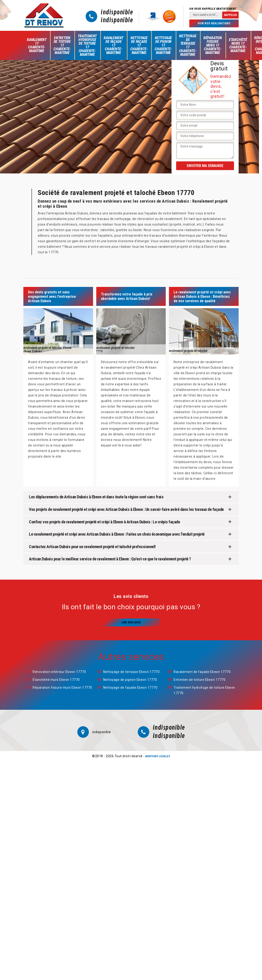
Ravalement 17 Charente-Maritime (37, 45)
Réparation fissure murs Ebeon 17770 (62, 688)
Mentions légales (158, 756)
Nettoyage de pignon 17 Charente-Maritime (163, 45)
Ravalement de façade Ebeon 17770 (202, 672)
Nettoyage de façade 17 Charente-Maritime (139, 45)
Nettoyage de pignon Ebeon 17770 (130, 680)
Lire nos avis (131, 622)
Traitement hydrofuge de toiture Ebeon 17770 (204, 690)
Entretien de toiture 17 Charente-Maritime (62, 45)
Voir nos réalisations (214, 23)
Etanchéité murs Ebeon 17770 (56, 680)
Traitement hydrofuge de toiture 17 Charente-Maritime (87, 45)
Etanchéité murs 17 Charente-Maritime (238, 45)
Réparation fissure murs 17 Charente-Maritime (213, 45)
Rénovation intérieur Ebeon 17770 (59, 672)
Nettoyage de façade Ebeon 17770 (130, 688)
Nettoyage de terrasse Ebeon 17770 (131, 672)
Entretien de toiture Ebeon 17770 (200, 680)
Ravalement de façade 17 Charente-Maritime (114, 45)
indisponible (117, 13)
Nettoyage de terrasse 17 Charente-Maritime (188, 45)
